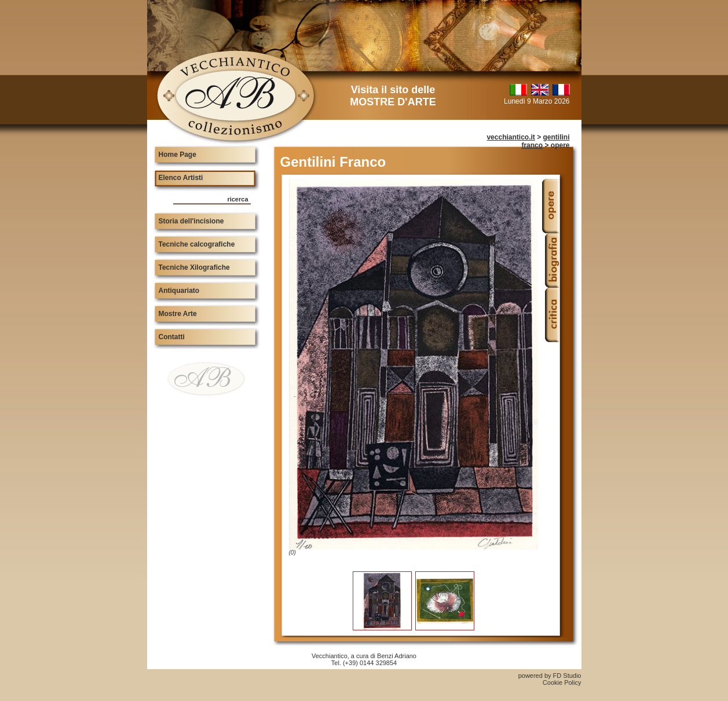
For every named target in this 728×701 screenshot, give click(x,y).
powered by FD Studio (550, 676)
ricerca (237, 199)
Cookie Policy (562, 682)
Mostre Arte (178, 314)
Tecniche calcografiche (197, 244)
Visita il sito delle (393, 96)
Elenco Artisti (181, 178)
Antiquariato (179, 291)
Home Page (178, 155)
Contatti (172, 337)
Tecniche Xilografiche (194, 267)
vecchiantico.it (511, 137)
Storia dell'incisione (191, 221)
